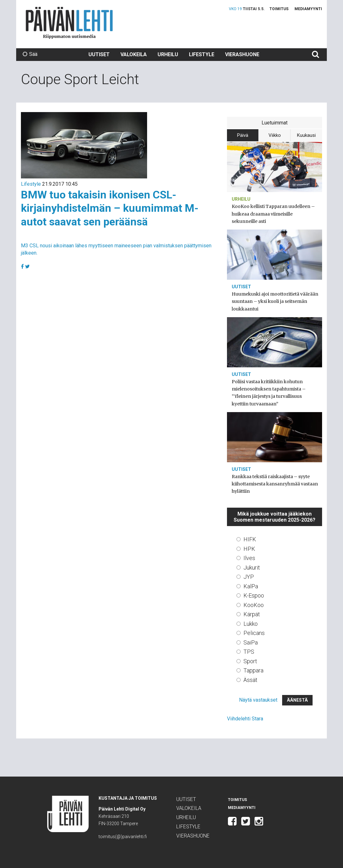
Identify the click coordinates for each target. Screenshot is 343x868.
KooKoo (254, 605)
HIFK (250, 539)
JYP (249, 577)
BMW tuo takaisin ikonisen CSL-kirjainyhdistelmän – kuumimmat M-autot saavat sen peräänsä (110, 208)
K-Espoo (254, 595)
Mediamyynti (308, 9)
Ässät (250, 680)
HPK (249, 549)
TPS (249, 652)
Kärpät (252, 614)
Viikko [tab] (275, 135)
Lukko (251, 624)
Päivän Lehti (69, 23)
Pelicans (254, 633)
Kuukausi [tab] (306, 135)
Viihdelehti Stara (245, 719)
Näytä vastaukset (258, 700)
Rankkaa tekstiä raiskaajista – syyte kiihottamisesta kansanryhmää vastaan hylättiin (275, 484)
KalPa (251, 586)
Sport (250, 661)
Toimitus (279, 9)
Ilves (249, 558)
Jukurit (252, 568)
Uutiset (99, 54)
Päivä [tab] (243, 135)
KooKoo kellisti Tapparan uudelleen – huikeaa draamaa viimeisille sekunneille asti (273, 214)
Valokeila (134, 54)
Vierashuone (242, 54)
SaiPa (251, 642)
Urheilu (168, 54)
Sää (30, 54)
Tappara (253, 670)
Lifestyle (202, 54)
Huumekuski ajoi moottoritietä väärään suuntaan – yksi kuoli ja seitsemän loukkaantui (275, 301)
